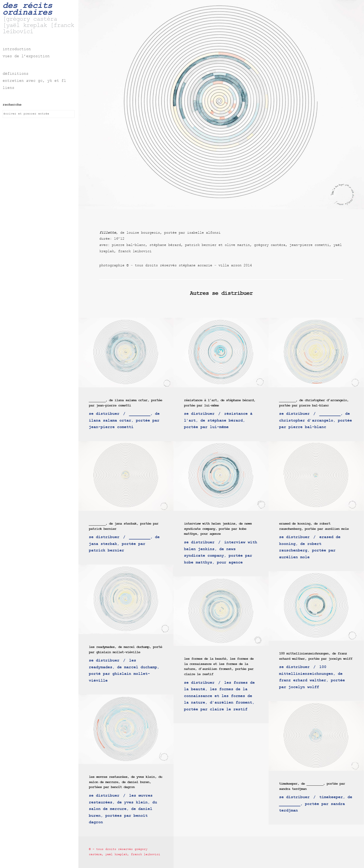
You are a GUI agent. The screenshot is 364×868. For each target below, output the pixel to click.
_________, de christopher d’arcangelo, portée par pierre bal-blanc (314, 403)
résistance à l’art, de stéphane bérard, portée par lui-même (220, 403)
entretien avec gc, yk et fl (34, 81)
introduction (17, 50)
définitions (16, 74)
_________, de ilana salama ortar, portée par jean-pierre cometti (125, 403)
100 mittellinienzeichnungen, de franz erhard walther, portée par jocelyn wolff (316, 656)
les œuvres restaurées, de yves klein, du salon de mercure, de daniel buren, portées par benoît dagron (125, 782)
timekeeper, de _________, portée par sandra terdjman (312, 786)
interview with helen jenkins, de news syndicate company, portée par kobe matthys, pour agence (218, 529)
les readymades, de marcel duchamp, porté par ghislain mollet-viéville (125, 650)
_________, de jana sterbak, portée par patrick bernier (124, 526)
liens (8, 88)
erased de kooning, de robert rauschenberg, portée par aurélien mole (314, 526)
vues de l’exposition (26, 57)
